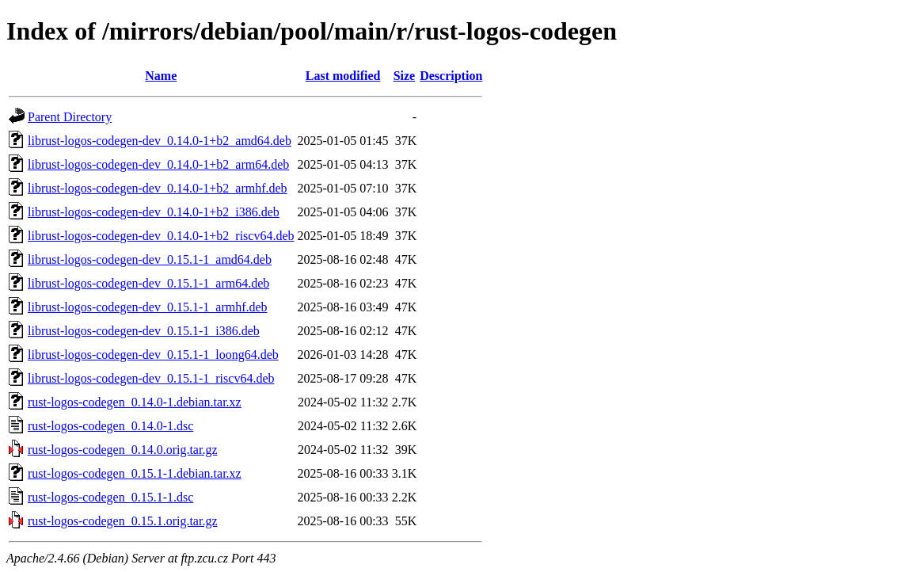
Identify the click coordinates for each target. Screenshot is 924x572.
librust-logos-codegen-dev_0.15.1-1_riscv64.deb (151, 378)
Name (161, 76)
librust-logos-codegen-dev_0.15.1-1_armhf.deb (148, 307)
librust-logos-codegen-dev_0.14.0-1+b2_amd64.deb (160, 141)
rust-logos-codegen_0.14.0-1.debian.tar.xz (135, 402)
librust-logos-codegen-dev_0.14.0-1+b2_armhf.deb (158, 188)
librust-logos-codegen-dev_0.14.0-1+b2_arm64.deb (158, 164)
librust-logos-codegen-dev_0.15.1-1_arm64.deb (148, 283)
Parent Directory (70, 117)
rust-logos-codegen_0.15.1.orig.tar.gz (123, 521)
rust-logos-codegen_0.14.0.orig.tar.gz (123, 450)
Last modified (343, 76)
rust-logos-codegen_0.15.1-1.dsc (110, 497)
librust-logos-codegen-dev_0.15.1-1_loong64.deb (153, 355)
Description (451, 76)
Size (405, 76)
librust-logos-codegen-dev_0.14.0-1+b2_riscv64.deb (161, 236)
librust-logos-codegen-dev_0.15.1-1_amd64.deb (150, 259)
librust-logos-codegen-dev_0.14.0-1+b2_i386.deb (154, 212)
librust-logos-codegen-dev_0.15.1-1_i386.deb (144, 331)
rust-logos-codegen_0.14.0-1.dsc (110, 426)
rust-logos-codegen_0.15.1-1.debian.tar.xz (135, 473)
